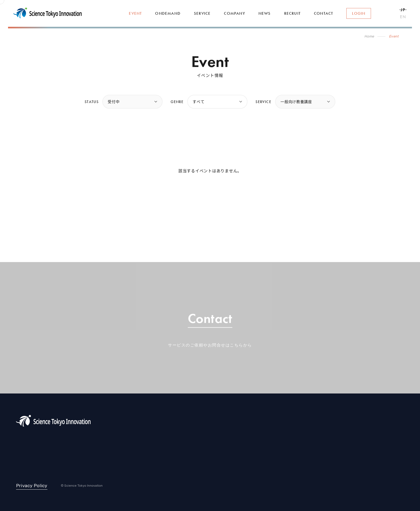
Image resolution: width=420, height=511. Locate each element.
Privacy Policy (32, 485)
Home (369, 36)
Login (359, 13)
